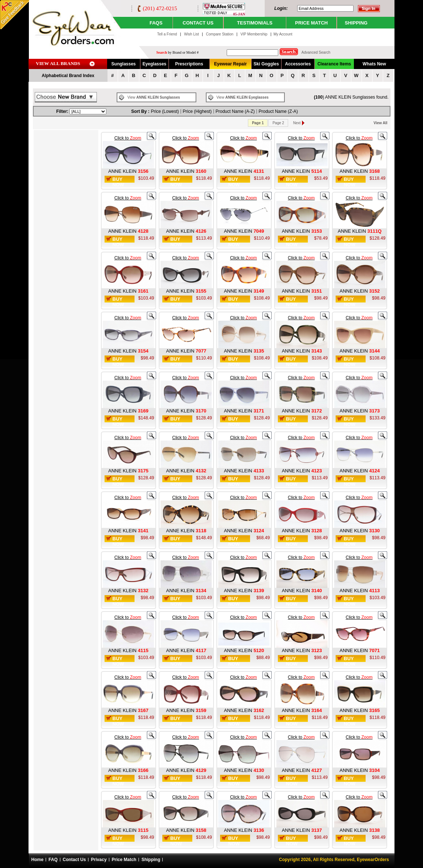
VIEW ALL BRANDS (58, 63)
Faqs (156, 23)
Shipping (151, 860)
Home (37, 860)
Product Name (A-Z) (235, 111)
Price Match (124, 860)
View (154, 97)
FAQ (53, 860)
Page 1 (258, 123)
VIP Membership (254, 34)
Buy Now (118, 182)
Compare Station (220, 34)
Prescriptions (189, 64)
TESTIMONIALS (255, 23)
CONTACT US (198, 23)
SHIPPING (356, 23)
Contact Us (74, 860)
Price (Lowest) (165, 111)
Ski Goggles (266, 64)
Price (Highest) (197, 111)
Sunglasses (124, 64)
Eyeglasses (154, 64)
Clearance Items (334, 64)
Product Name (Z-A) (278, 111)
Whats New (374, 64)
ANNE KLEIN (123, 171)
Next (297, 123)
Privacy (99, 860)
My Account (283, 34)
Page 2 (278, 123)
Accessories (298, 64)
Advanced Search (316, 52)
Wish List (192, 34)
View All (381, 123)
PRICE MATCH (311, 23)
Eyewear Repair (231, 64)
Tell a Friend (167, 34)
